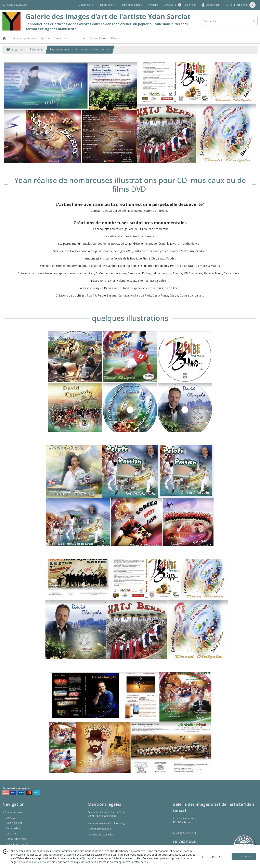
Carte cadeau (13, 828)
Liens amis (12, 834)
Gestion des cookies (99, 829)
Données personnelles (101, 835)
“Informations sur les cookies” (34, 862)
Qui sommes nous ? (17, 844)
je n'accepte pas (212, 857)
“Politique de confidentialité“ (86, 862)
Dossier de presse (16, 839)
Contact (168, 5)
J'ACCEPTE (244, 857)
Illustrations (36, 50)
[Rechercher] (255, 21)
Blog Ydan (15, 50)
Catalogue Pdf (14, 823)
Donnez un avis (12, 812)
